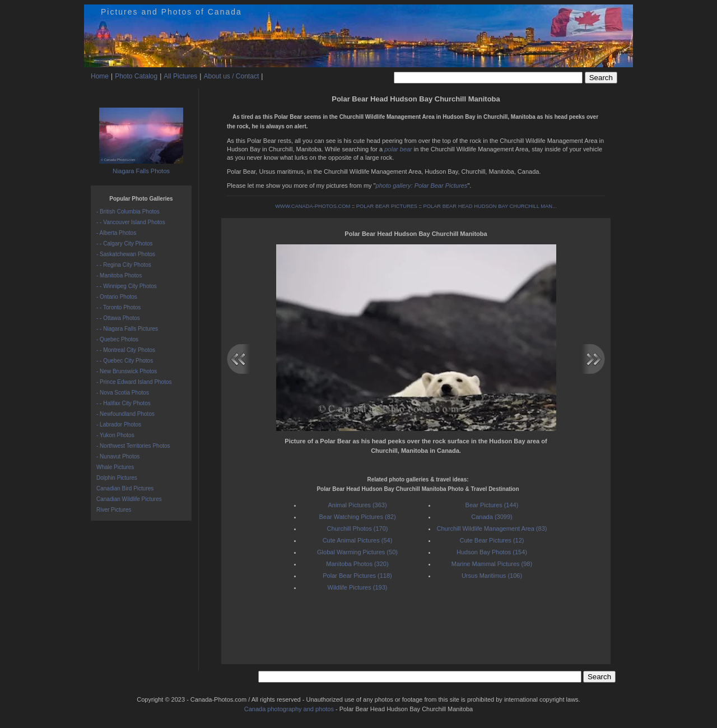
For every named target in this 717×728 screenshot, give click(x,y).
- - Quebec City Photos (125, 361)
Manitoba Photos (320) (357, 564)
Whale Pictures (115, 467)
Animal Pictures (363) (357, 505)
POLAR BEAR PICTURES (387, 206)
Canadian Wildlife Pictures (129, 499)
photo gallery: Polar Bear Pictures (422, 186)
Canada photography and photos (289, 709)
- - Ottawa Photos (118, 318)
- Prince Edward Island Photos (134, 382)
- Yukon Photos (115, 435)
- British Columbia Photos (128, 212)
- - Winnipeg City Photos (127, 286)
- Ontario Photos (117, 297)
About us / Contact (231, 76)
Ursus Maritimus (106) (492, 576)
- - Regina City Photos (124, 265)
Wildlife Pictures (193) (358, 587)
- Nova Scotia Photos (123, 393)
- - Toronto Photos (118, 307)
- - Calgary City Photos (125, 244)
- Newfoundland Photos (125, 414)
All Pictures (180, 76)
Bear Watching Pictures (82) (357, 517)
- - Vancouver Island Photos (131, 222)
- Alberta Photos (116, 233)
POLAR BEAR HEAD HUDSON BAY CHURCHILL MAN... (490, 206)
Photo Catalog (136, 76)
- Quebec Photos (117, 339)
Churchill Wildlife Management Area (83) (492, 528)
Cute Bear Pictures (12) (492, 540)
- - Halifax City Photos (124, 403)
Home (100, 76)
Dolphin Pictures (117, 478)
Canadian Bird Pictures (125, 488)
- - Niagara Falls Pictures (127, 329)
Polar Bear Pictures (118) (357, 576)
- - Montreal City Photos (126, 350)
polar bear (398, 149)
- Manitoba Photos (119, 275)
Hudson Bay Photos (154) (492, 552)
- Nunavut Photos (118, 456)
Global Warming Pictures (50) (357, 552)
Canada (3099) (492, 517)
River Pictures (114, 510)
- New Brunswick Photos (127, 371)
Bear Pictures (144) (492, 505)
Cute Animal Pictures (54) (358, 540)
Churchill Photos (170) (358, 528)
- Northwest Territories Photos (133, 446)
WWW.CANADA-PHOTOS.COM (313, 206)
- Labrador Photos (119, 425)
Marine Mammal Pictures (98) (492, 564)
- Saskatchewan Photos (126, 254)
